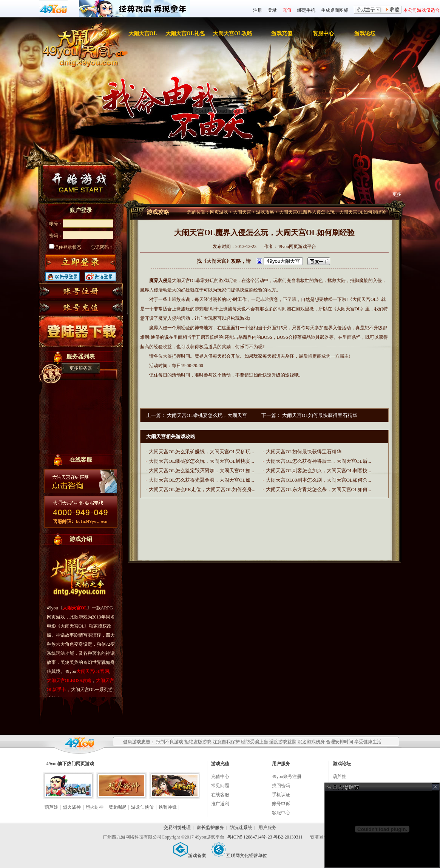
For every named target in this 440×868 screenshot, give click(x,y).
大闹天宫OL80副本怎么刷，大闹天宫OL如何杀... (318, 480)
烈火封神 (94, 807)
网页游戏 (219, 212)
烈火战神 (72, 807)
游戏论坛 (365, 33)
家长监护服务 (210, 828)
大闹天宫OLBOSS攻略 (69, 680)
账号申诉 (281, 804)
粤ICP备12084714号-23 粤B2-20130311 (266, 837)
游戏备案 (190, 856)
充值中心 (220, 777)
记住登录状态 (65, 247)
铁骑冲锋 (168, 807)
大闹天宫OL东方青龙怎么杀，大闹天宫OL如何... (318, 489)
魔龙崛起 (117, 807)
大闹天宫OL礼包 (185, 33)
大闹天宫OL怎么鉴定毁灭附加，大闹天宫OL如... (201, 470)
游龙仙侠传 (142, 807)
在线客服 (220, 795)
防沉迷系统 (241, 828)
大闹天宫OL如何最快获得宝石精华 (320, 415)
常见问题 (220, 786)
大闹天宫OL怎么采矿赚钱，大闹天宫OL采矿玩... (201, 452)
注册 (258, 10)
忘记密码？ (102, 247)
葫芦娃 (51, 807)
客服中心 (323, 33)
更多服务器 (81, 368)
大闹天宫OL (143, 33)
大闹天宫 (242, 212)
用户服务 (267, 828)
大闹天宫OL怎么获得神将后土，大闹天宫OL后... (318, 461)
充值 (287, 10)
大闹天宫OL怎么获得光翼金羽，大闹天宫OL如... (201, 480)
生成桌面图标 (335, 10)
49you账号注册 (287, 777)
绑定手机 (306, 10)
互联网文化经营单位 (239, 856)
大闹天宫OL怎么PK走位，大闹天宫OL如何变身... (202, 489)
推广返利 (220, 804)
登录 (272, 10)
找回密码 (281, 786)
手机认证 (281, 795)
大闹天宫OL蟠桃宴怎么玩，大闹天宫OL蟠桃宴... (201, 461)
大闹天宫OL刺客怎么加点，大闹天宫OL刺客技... (318, 470)
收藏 (393, 10)
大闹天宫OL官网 (93, 671)
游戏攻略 (265, 212)
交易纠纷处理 (177, 828)
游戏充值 (282, 33)
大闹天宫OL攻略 (233, 33)
